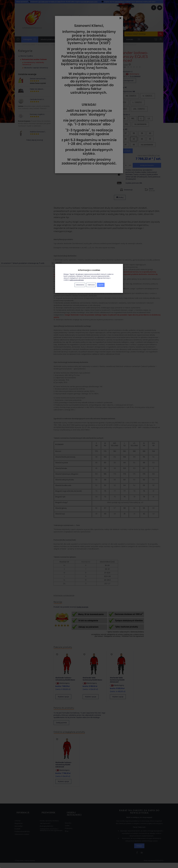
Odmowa (91, 285)
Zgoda (101, 285)
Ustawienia (80, 285)
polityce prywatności (77, 280)
